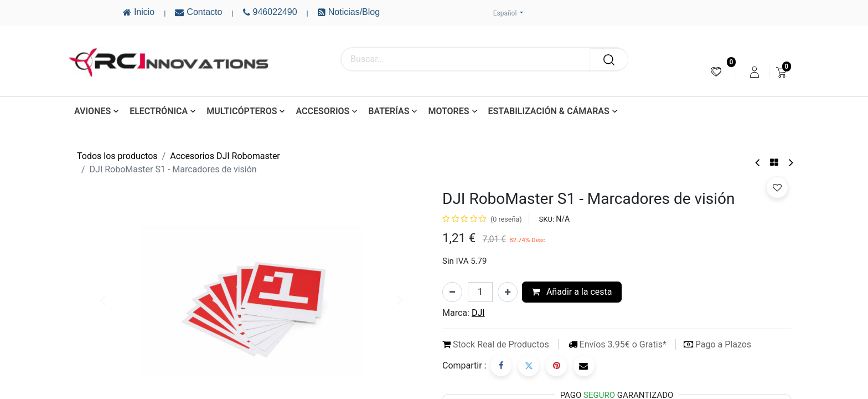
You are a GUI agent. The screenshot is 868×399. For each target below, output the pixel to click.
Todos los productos (117, 156)
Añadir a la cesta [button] (572, 292)
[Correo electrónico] (584, 366)
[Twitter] (529, 366)
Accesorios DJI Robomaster (225, 156)
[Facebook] (501, 366)
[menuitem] (716, 72)
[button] (777, 187)
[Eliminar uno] (452, 292)
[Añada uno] (508, 292)
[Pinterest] (556, 366)
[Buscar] (609, 59)
